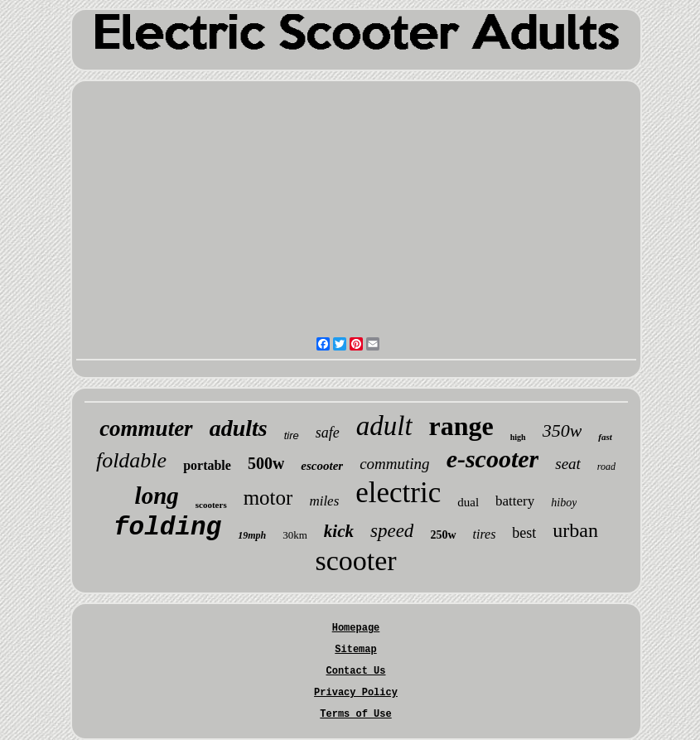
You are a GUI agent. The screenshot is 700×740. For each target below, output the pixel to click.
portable (207, 465)
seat (568, 464)
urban (575, 530)
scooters (211, 505)
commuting (394, 464)
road (606, 467)
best (524, 533)
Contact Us (355, 671)
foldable (131, 460)
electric (398, 493)
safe (328, 433)
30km (295, 535)
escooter (322, 466)
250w (443, 535)
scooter (355, 561)
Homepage (356, 628)
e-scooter (493, 459)
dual (468, 502)
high (518, 437)
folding (167, 527)
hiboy (564, 503)
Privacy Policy (356, 693)
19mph (252, 535)
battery (515, 501)
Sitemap (355, 650)
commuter (146, 428)
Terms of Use (355, 714)
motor (268, 498)
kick (339, 531)
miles (324, 501)
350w (562, 430)
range (461, 426)
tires (485, 534)
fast (605, 437)
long (157, 496)
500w (266, 463)
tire (292, 435)
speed (392, 531)
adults (239, 428)
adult (384, 426)
